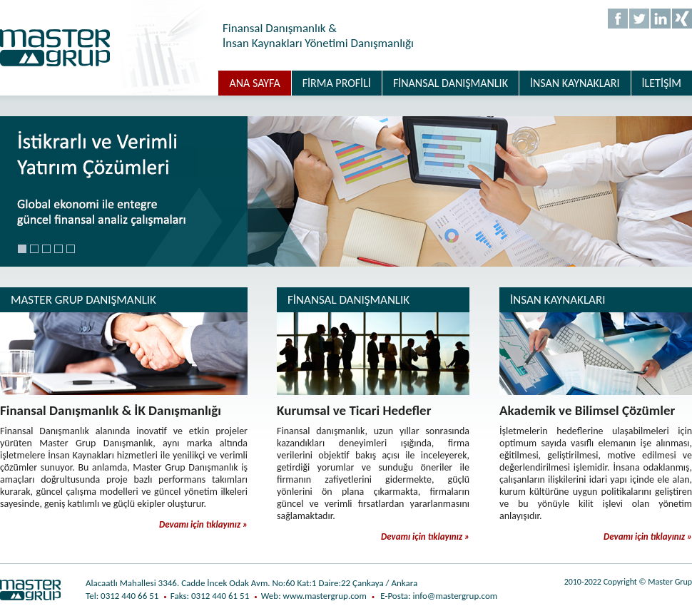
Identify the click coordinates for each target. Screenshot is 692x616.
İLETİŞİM (662, 83)
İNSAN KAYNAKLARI (575, 83)
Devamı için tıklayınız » (203, 524)
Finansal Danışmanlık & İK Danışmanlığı (111, 410)
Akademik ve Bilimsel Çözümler (587, 410)
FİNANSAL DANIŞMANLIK (451, 83)
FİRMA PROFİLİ (337, 83)
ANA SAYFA (254, 83)
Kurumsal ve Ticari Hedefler (354, 410)
